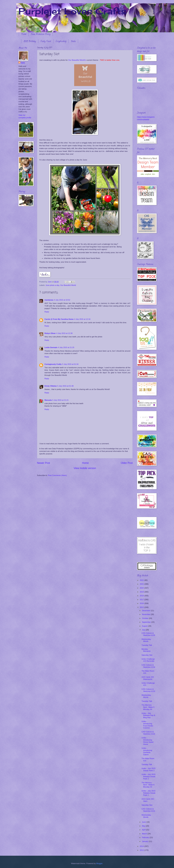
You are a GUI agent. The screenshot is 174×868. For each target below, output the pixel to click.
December (146, 611)
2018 (142, 596)
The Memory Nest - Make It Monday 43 (148, 785)
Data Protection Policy (41, 34)
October (145, 618)
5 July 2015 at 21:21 (60, 400)
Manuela (48, 400)
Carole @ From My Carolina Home (59, 319)
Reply (47, 312)
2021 (142, 584)
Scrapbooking (61, 41)
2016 (142, 603)
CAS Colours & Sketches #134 (148, 666)
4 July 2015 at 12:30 (64, 333)
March (145, 834)
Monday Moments (146, 650)
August (145, 626)
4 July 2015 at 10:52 (62, 300)
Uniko (73, 41)
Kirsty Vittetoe (51, 386)
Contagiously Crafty (53, 364)
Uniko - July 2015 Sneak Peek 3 (148, 770)
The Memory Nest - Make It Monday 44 (148, 707)
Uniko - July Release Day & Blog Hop (148, 715)
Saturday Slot (147, 655)
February (146, 837)
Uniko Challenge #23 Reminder (148, 660)
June (144, 822)
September (147, 622)
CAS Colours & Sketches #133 (148, 690)
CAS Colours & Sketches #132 (148, 733)
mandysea (49, 300)
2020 (142, 588)
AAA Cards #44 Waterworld (148, 678)
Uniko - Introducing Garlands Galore (147, 751)
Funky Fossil (46, 41)
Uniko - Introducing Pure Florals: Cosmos (147, 725)
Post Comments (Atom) (57, 475)
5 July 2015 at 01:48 (65, 386)
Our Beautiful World (68, 285)
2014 (142, 846)
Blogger (99, 863)
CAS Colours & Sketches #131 (148, 810)
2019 (142, 592)
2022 (142, 580)
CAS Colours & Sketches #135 (148, 634)
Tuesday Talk (147, 645)
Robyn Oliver (50, 333)
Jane (23, 63)
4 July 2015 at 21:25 (66, 347)
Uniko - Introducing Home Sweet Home (147, 741)
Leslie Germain (51, 347)
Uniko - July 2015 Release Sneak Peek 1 (148, 793)
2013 (142, 850)
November (146, 614)
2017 (142, 600)
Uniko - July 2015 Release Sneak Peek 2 (148, 777)
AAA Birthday (30, 41)
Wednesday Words (146, 640)
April (144, 830)
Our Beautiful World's (77, 60)
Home (24, 34)
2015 (142, 607)
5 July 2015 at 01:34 (70, 364)
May (144, 826)
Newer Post (43, 463)
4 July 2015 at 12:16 (82, 319)
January (145, 841)
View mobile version (85, 468)
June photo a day (52, 285)
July (144, 630)
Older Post (127, 463)
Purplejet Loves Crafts (72, 11)
